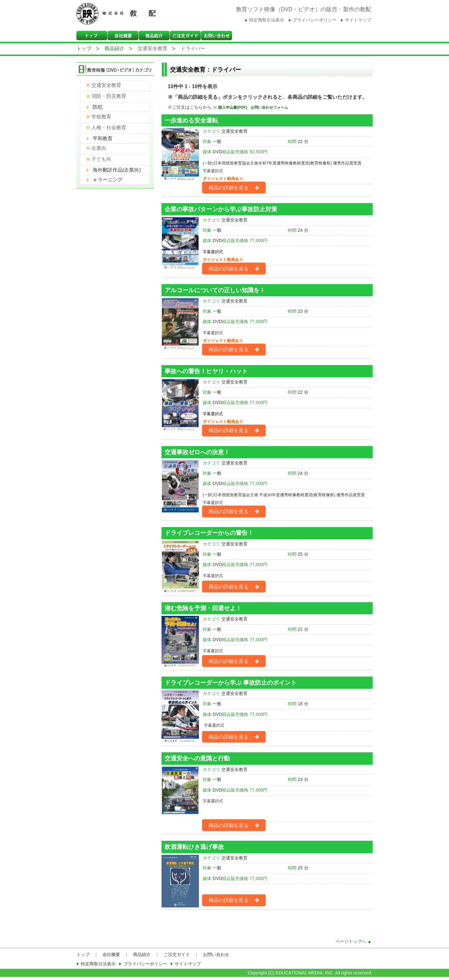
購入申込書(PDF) (233, 107)
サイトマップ (358, 20)
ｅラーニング (108, 180)
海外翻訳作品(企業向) (117, 170)
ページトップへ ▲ (353, 942)
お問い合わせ (216, 954)
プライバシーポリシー (315, 20)
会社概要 (111, 954)
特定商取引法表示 (267, 20)
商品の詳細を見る (226, 190)
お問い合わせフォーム (269, 107)
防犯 (98, 107)
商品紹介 (114, 48)
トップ (84, 48)
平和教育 (103, 138)
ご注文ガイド (177, 954)
